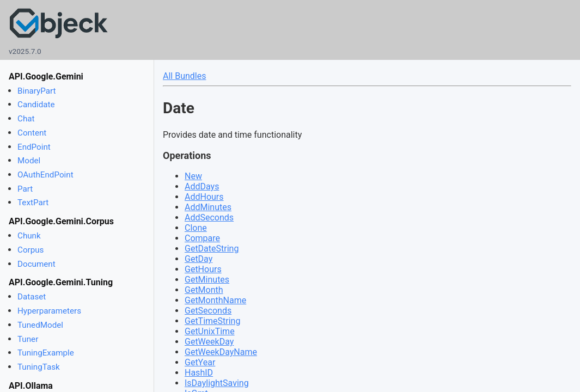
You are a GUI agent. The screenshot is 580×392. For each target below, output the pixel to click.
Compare (202, 238)
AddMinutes (208, 207)
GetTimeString (212, 321)
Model (29, 161)
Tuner (28, 339)
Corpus (30, 250)
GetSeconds (208, 311)
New (193, 176)
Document (36, 264)
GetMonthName (215, 300)
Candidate (36, 105)
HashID (199, 373)
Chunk (29, 236)
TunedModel (40, 325)
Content (32, 133)
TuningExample (46, 353)
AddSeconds (209, 218)
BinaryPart (37, 91)
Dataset (32, 297)
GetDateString (212, 249)
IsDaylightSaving (217, 383)
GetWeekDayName (221, 352)
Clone (196, 228)
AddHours (204, 197)
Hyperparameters (49, 311)
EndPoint (34, 147)
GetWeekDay (209, 342)
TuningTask (39, 367)
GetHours (203, 269)
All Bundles (184, 76)
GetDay (199, 259)
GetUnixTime (210, 331)
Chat (26, 119)
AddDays (202, 186)
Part (25, 189)
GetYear (200, 362)
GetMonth (204, 290)
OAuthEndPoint (45, 175)
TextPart (33, 203)
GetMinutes (207, 280)
